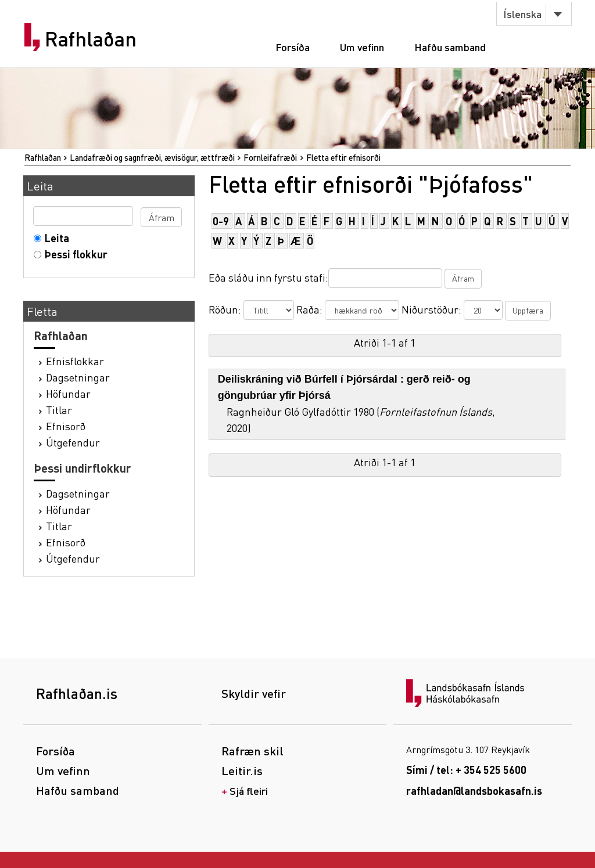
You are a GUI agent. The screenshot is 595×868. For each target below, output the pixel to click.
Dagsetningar (78, 377)
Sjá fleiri (249, 790)
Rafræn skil (252, 751)
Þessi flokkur (74, 254)
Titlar (59, 410)
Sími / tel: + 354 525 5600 (466, 770)
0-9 (221, 221)
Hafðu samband (450, 47)
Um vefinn (362, 47)
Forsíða (293, 47)
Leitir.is (242, 770)
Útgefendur (73, 442)
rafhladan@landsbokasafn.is (474, 790)
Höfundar (68, 393)
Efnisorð (66, 426)
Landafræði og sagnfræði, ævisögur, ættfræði (152, 157)
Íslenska (522, 14)
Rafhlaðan (91, 39)
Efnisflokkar (75, 361)
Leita (54, 238)
